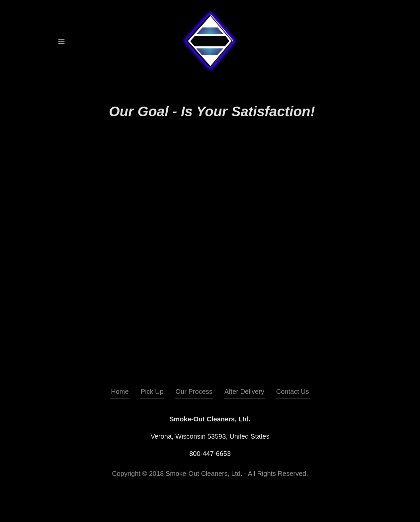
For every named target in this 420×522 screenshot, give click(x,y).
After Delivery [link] (244, 391)
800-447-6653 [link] (210, 454)
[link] (210, 41)
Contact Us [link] (293, 391)
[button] (61, 41)
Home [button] (120, 391)
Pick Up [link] (152, 391)
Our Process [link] (194, 391)
